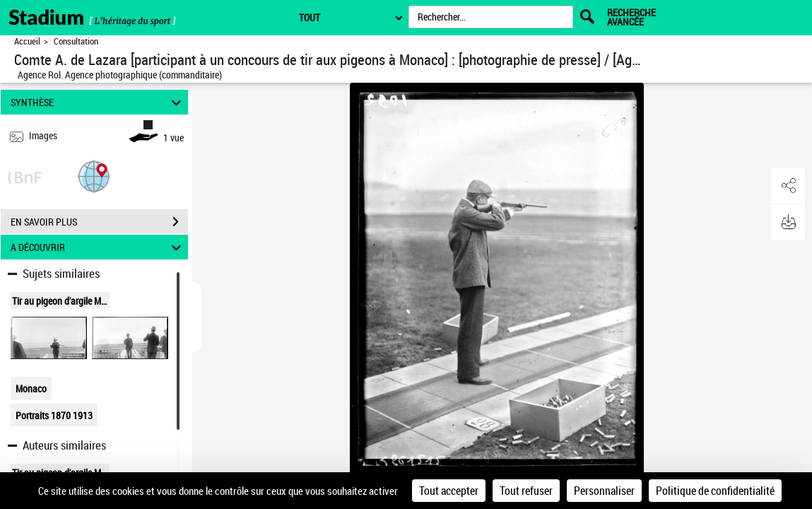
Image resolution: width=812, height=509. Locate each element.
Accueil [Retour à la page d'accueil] (27, 41)
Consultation (76, 41)
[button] (94, 176)
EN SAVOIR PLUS (99, 222)
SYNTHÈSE (98, 102)
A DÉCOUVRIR (98, 247)
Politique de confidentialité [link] (715, 491)
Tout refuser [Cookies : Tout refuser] (526, 491)
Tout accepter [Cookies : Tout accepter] (449, 491)
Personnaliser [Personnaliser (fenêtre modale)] (604, 491)
